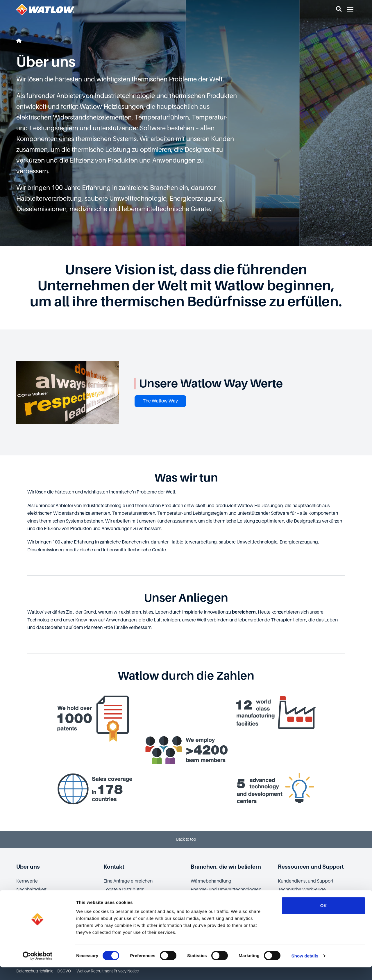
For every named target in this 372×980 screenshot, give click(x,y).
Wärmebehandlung (211, 881)
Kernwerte (27, 881)
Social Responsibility (37, 898)
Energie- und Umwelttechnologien (226, 890)
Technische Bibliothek (301, 898)
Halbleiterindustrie (210, 898)
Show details (305, 969)
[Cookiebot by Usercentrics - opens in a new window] (38, 969)
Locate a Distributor (124, 890)
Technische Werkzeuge (302, 890)
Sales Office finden (122, 898)
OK (324, 918)
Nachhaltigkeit (31, 890)
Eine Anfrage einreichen (128, 881)
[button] (339, 10)
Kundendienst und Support (306, 881)
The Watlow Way (160, 401)
